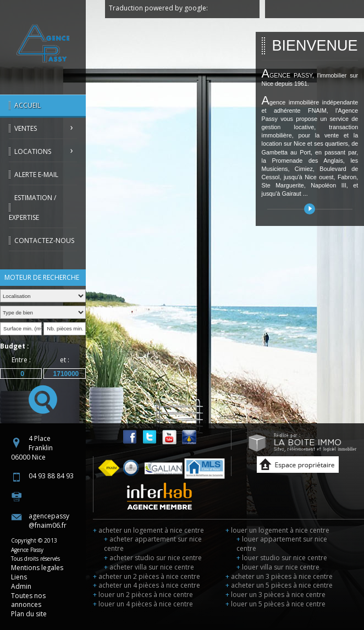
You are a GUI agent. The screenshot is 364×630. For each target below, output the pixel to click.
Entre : (21, 360)
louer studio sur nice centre (282, 558)
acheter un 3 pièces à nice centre (279, 576)
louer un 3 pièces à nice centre (275, 595)
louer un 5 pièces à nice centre (275, 604)
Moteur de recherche (42, 277)
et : (65, 360)
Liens (19, 577)
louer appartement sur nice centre (282, 544)
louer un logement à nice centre (277, 530)
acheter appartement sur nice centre (153, 544)
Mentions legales (37, 568)
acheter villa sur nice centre (149, 567)
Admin (21, 586)
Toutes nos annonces (28, 600)
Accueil (27, 105)
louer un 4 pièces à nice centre (143, 604)
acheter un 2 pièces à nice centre (147, 576)
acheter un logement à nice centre (148, 530)
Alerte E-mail (36, 175)
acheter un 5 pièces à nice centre (279, 585)
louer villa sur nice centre (278, 567)
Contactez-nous (44, 241)
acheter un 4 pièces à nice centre (147, 585)
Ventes (26, 128)
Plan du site (29, 614)
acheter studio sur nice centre (153, 558)
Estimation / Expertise (32, 208)
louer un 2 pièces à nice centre (143, 595)
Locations (33, 151)
